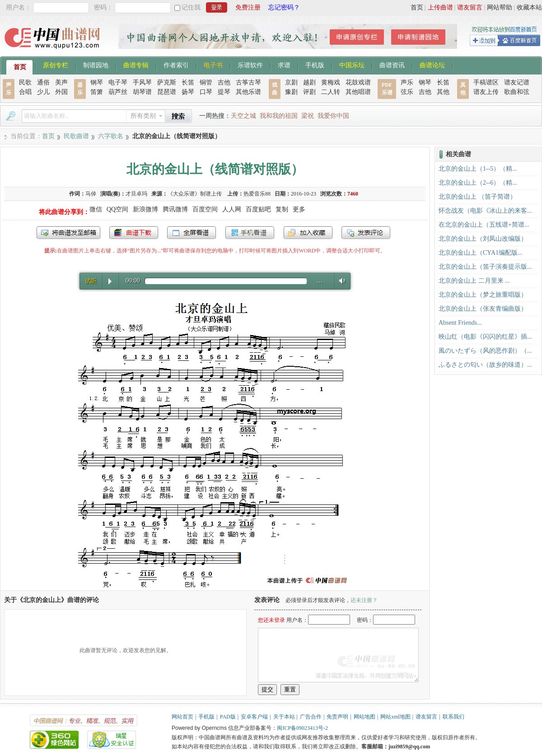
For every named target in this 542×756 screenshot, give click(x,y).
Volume (340, 281)
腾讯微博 (175, 209)
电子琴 (118, 82)
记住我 (191, 7)
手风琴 (142, 82)
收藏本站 (529, 7)
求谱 (284, 65)
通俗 (43, 82)
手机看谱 (250, 233)
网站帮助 (500, 7)
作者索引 (176, 65)
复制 (282, 209)
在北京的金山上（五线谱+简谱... (484, 225)
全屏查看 (192, 233)
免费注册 (248, 7)
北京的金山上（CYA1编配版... (481, 253)
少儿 (43, 92)
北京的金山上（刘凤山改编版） (483, 239)
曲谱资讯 (392, 65)
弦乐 (407, 92)
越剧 (309, 82)
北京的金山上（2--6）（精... (478, 183)
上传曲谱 (440, 7)
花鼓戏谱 (358, 82)
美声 (61, 82)
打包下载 (134, 233)
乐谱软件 (250, 65)
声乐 (407, 82)
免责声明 (337, 717)
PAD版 (228, 717)
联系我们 (453, 717)
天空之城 (243, 116)
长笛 (188, 82)
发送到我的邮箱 (68, 233)
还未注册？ (364, 600)
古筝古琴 (248, 82)
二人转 (331, 92)
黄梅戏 (331, 82)
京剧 (291, 82)
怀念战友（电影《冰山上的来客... (485, 211)
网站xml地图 (395, 717)
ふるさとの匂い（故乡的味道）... (485, 365)
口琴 (206, 92)
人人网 (232, 209)
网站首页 (182, 717)
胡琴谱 (142, 92)
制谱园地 (96, 65)
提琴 (224, 92)
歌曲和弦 (517, 92)
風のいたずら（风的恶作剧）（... (485, 351)
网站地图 (364, 717)
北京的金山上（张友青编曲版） (483, 309)
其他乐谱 (248, 92)
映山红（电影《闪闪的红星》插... (485, 337)
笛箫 (97, 92)
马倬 (91, 194)
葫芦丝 (118, 92)
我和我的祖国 (279, 116)
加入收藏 (308, 233)
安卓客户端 (254, 717)
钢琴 (97, 82)
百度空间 (205, 209)
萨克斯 (167, 82)
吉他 (224, 82)
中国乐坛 (352, 65)
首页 (417, 7)
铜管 (206, 82)
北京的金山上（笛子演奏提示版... (485, 267)
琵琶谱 (167, 92)
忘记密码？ (284, 7)
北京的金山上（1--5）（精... (478, 169)
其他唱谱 (358, 92)
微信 (96, 209)
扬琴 (188, 92)
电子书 (213, 65)
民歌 (25, 82)
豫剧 (291, 92)
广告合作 (311, 717)
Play (110, 281)
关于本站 (284, 717)
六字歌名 (111, 136)
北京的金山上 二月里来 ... (474, 281)
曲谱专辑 (136, 65)
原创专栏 (56, 65)
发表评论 (366, 233)
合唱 (25, 92)
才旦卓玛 (136, 194)
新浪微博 (145, 209)
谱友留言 (470, 7)
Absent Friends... (460, 323)
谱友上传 (486, 92)
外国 (61, 92)
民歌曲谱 (76, 136)
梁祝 (308, 116)
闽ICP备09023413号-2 (302, 728)
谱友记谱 (517, 82)
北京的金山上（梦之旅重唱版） (483, 295)
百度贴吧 (258, 209)
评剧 (309, 92)
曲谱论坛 (432, 65)
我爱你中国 (333, 116)
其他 (443, 92)
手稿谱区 (486, 82)
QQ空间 (117, 209)
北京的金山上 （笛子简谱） (477, 197)
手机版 (315, 65)
